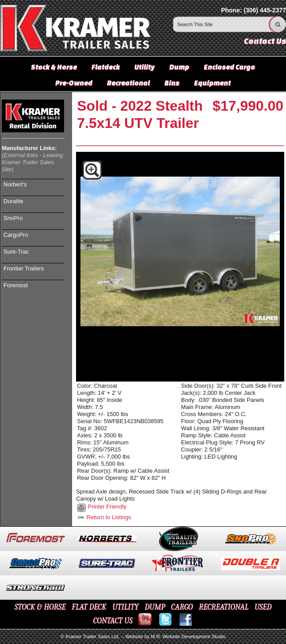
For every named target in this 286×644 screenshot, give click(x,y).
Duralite (13, 201)
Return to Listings (104, 517)
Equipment (212, 83)
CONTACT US (112, 621)
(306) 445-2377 (265, 10)
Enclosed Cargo (229, 67)
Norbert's (15, 184)
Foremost (16, 285)
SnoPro (13, 218)
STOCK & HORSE (40, 607)
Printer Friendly (107, 507)
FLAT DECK (89, 607)
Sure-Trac (16, 252)
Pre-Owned (74, 83)
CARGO (182, 607)
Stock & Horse (54, 67)
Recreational (128, 83)
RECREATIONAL (224, 607)
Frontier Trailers (24, 268)
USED (263, 607)
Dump (179, 67)
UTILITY (125, 607)
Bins (172, 83)
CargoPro (16, 235)
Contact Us (265, 41)
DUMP (155, 607)
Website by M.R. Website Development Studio (175, 636)
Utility (145, 67)
